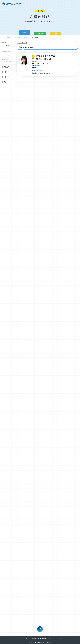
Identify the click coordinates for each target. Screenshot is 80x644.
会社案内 (19, 638)
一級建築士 (25, 33)
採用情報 (25, 638)
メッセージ (5, 56)
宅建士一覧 (6, 82)
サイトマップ (52, 638)
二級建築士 (40, 34)
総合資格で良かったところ (7, 61)
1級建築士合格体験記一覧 (22, 37)
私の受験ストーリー (7, 47)
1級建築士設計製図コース (38, 70)
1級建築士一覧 (6, 72)
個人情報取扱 (43, 638)
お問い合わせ (60, 638)
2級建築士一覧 (6, 77)
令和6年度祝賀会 (7, 37)
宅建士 (55, 34)
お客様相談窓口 (34, 638)
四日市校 (38, 66)
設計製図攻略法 (7, 52)
